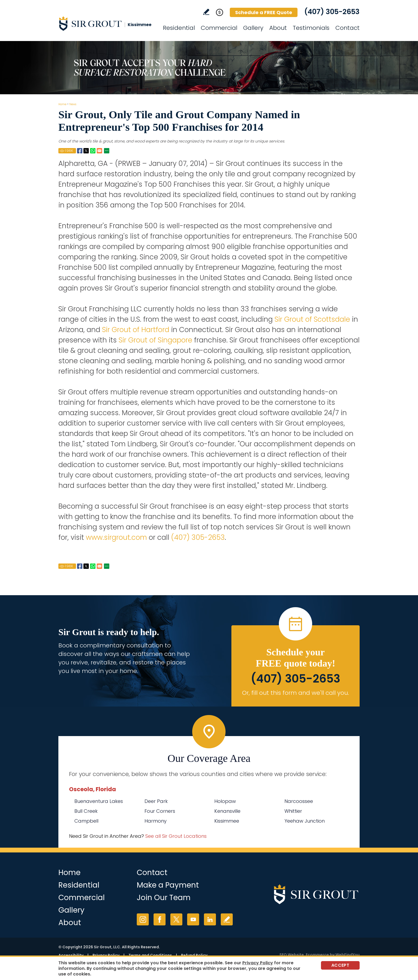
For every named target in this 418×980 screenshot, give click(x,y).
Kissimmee (227, 821)
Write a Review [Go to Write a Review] (206, 12)
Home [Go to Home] (62, 104)
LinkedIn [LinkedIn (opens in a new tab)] (210, 919)
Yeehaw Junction (305, 821)
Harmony (156, 821)
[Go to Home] (106, 23)
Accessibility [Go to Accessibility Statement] (71, 955)
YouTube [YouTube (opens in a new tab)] (193, 919)
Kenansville (227, 811)
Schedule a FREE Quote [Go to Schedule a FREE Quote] (264, 12)
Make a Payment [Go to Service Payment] (168, 885)
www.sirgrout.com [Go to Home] (116, 537)
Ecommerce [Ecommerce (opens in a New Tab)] (317, 955)
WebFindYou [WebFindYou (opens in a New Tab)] (347, 955)
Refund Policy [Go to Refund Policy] (194, 955)
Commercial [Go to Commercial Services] (219, 28)
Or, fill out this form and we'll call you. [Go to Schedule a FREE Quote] (296, 693)
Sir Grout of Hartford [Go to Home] (136, 330)
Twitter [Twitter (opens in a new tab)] (176, 919)
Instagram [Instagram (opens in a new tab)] (143, 919)
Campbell (86, 821)
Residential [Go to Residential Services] (179, 28)
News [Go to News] (73, 104)
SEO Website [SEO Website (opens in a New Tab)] (292, 955)
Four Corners (160, 811)
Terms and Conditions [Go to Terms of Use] (150, 955)
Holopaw (225, 801)
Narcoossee (299, 801)
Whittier (293, 811)
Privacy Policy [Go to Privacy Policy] (106, 955)
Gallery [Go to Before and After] (253, 28)
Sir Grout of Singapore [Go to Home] (155, 340)
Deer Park (156, 801)
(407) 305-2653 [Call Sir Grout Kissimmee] (332, 12)
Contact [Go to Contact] (347, 28)
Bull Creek (86, 811)
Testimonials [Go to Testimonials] (311, 28)
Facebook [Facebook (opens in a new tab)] (160, 919)
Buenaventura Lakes (99, 801)
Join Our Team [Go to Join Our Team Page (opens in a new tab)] (164, 898)
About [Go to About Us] (278, 28)
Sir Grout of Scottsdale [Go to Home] (312, 319)
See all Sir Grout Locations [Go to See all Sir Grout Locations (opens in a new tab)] (176, 836)
